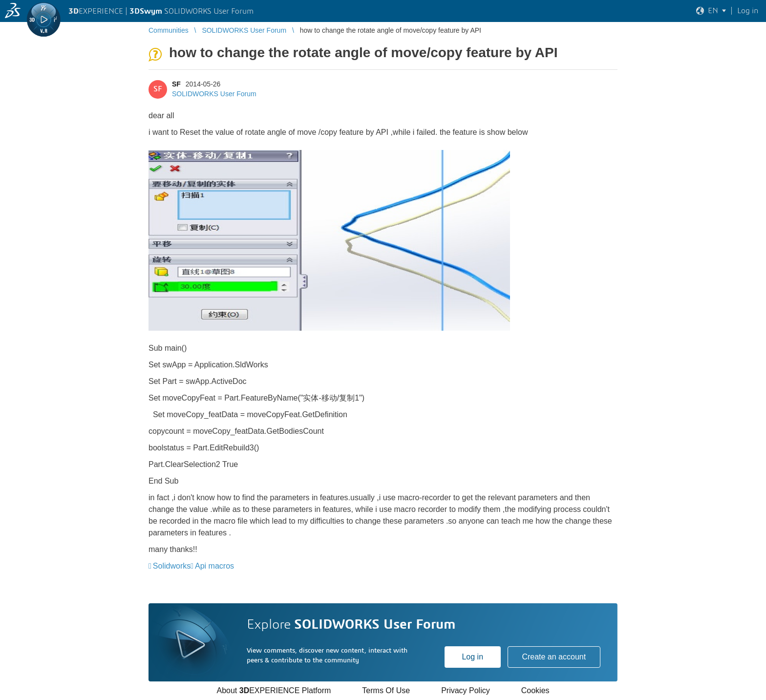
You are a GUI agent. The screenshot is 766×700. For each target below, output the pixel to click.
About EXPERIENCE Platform (274, 690)
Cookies (535, 690)
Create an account (554, 657)
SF (176, 84)
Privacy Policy (466, 690)
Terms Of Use (386, 690)
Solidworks (172, 566)
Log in (472, 657)
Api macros (214, 566)
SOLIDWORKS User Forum (214, 94)
